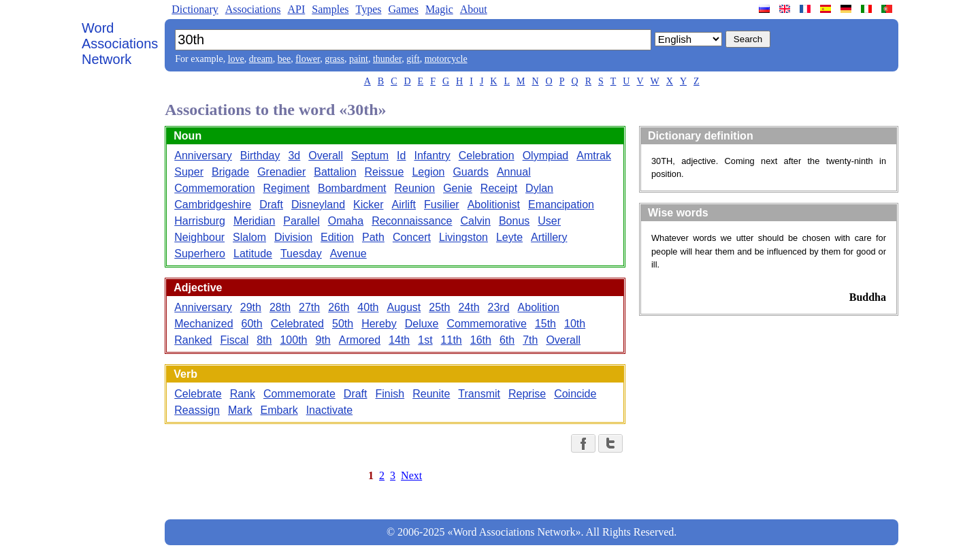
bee (284, 59)
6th (507, 340)
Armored (360, 340)
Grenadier (281, 172)
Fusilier (442, 205)
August (404, 307)
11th (452, 340)
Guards (470, 172)
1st (425, 340)
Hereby (379, 324)
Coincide (575, 394)
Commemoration (214, 188)
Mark (240, 410)
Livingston (463, 237)
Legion (428, 172)
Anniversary (203, 156)
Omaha (346, 221)
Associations (253, 9)
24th (469, 307)
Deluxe (422, 324)
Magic (439, 9)
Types (368, 9)
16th (481, 340)
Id (401, 156)
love (236, 59)
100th (293, 340)
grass (334, 59)
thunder (387, 59)
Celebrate (198, 394)
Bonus (514, 221)
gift (413, 59)
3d (294, 156)
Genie (458, 188)
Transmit (479, 394)
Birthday (260, 156)
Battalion (335, 172)
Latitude (253, 254)
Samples (330, 9)
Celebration (487, 156)
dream (261, 59)
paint (359, 59)
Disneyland (318, 205)
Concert (412, 237)
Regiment (287, 188)
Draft (271, 205)
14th (399, 340)
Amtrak (594, 156)
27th (309, 307)
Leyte (509, 237)
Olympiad (546, 156)
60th (252, 324)
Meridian (254, 221)
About (474, 9)
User (549, 221)
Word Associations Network (120, 44)
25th (439, 307)
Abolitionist (494, 205)
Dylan (539, 188)
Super (189, 172)
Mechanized (203, 324)
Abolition (539, 307)
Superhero (200, 254)
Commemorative (487, 324)
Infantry (432, 156)
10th (575, 324)
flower (308, 59)
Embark (279, 410)
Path (373, 237)
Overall (326, 156)
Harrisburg (200, 221)
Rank (243, 394)
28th (280, 307)
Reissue (385, 172)
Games (403, 9)
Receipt (499, 188)
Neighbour (199, 237)
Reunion (415, 188)
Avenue (348, 254)
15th (545, 324)
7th (530, 340)
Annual (514, 172)
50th (343, 324)
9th (323, 340)
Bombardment (352, 188)
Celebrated (297, 324)
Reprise (527, 394)
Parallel (301, 221)
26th (339, 307)
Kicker (368, 205)
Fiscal (234, 340)
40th (368, 307)
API (296, 9)
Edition (337, 237)
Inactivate (329, 410)
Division (293, 237)
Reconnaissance (412, 221)
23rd (499, 307)
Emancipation (561, 205)
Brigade (230, 172)
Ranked (193, 340)
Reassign (197, 410)
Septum (370, 156)
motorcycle (446, 59)
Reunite (431, 394)
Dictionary (195, 9)
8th (264, 340)
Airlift (404, 205)
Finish (390, 394)
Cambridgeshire (213, 205)
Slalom (249, 237)
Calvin (475, 221)
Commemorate (299, 394)
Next (411, 475)
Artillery (549, 237)
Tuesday (301, 254)
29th (251, 307)
